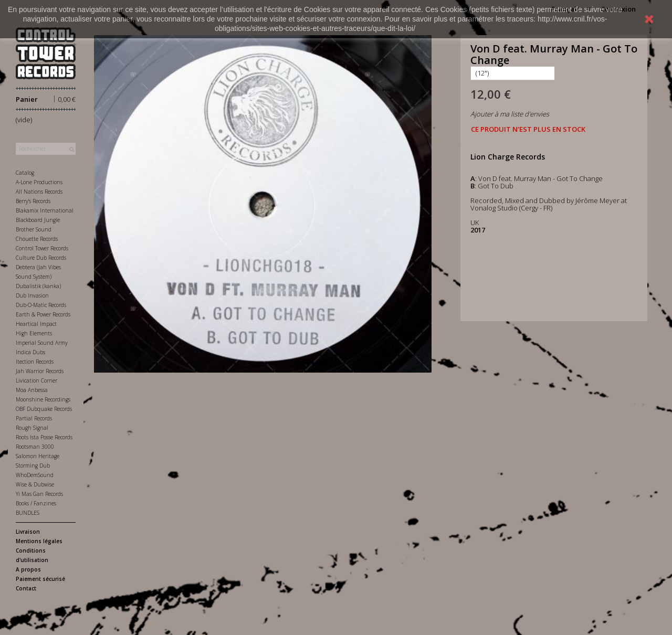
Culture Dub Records (41, 258)
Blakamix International (45, 210)
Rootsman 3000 (35, 447)
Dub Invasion (32, 295)
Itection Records (35, 362)
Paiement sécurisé (40, 579)
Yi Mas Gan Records (39, 494)
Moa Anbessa (32, 390)
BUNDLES (28, 513)
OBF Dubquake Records (44, 409)
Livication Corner (36, 380)
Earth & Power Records (43, 314)
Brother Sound (34, 229)
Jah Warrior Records (40, 371)
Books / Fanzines (36, 503)
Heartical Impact (36, 324)
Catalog (25, 173)
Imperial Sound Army (42, 343)
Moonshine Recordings (43, 399)
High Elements (34, 333)
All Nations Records (39, 192)
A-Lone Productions (39, 182)
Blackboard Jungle (38, 220)
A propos (28, 569)
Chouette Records (37, 239)
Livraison (28, 532)
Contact (26, 588)
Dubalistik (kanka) (38, 286)
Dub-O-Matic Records (41, 305)
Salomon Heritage (38, 456)
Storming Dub (33, 465)
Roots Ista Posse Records (44, 437)
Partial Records (34, 418)
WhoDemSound (35, 475)
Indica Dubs (30, 352)
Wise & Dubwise (35, 484)
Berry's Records (33, 201)
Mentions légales (39, 541)
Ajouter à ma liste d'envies (510, 114)
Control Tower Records (42, 248)
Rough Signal (32, 428)
